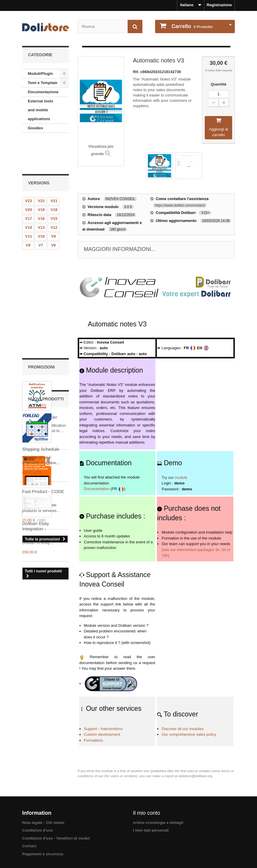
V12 (54, 195)
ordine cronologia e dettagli (158, 823)
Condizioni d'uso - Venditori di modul (56, 838)
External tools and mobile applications (40, 110)
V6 (53, 213)
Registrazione (219, 5)
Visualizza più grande (101, 150)
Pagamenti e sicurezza (43, 854)
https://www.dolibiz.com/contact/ (180, 205)
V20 (29, 177)
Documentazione (43, 92)
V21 (54, 169)
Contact (29, 846)
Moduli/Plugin (40, 74)
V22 (41, 169)
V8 (28, 213)
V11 (29, 204)
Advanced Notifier (40, 286)
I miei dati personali (151, 830)
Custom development (102, 734)
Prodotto (192, 26)
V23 (29, 169)
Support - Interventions (103, 729)
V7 (41, 213)
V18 (54, 177)
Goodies (35, 128)
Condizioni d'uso (38, 830)
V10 (41, 204)
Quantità (218, 84)
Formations (93, 740)
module (181, 478)
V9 (53, 204)
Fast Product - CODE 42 (43, 363)
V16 (41, 186)
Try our (168, 478)
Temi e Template (43, 83)
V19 (41, 177)
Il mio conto (147, 813)
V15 (54, 186)
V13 (41, 195)
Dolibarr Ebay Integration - (36, 556)
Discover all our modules (183, 729)
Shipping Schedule (41, 479)
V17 (29, 186)
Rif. (137, 72)
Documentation (97, 489)
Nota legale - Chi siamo (43, 823)
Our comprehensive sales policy (189, 734)
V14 (29, 195)
